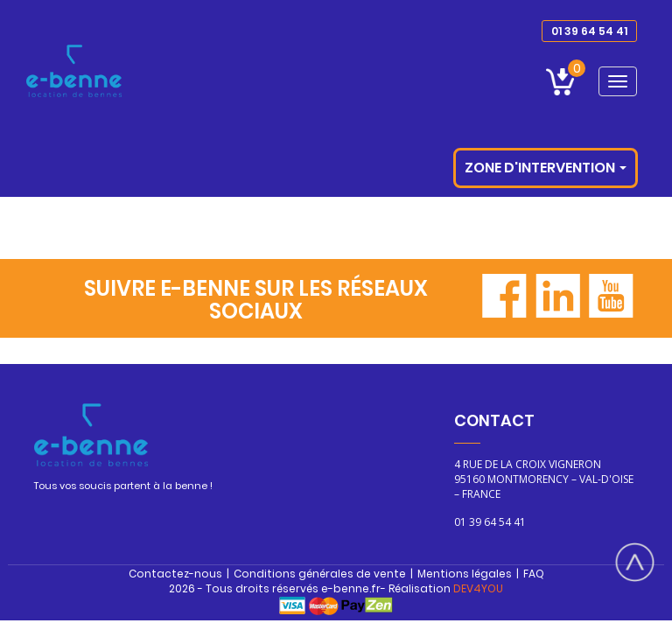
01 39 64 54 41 (589, 31)
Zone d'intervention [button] (546, 168)
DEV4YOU (478, 588)
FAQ (534, 574)
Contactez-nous (175, 574)
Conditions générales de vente (320, 574)
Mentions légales (465, 574)
